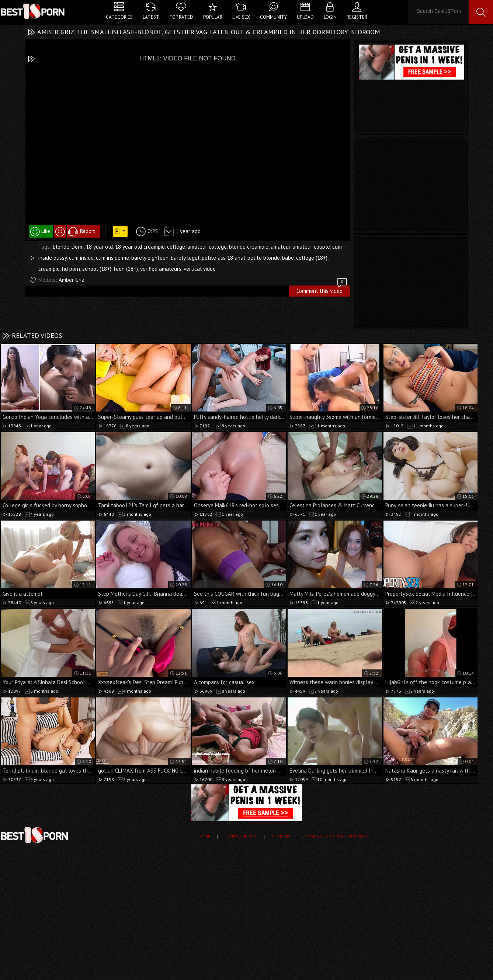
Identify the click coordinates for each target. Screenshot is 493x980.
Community (273, 17)
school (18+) (97, 269)
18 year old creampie (140, 247)
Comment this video (322, 290)
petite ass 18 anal (223, 258)
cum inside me (112, 258)
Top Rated (181, 17)
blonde (61, 247)
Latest (151, 17)
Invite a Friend (241, 836)
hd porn (71, 269)
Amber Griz (71, 280)
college (176, 247)
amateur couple (311, 247)
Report (87, 231)
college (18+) (312, 258)
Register (357, 17)
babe (288, 258)
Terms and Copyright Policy (337, 836)
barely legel (185, 258)
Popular (213, 17)
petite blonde (264, 258)
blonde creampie (249, 247)
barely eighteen (150, 258)
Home (204, 836)
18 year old (99, 247)
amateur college (207, 247)
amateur (280, 247)
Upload (305, 17)
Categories (119, 17)
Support (281, 836)
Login (330, 17)
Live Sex (241, 17)
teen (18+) (126, 269)
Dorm (78, 247)
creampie (49, 269)
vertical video (200, 269)
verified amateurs (161, 269)
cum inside (81, 258)
